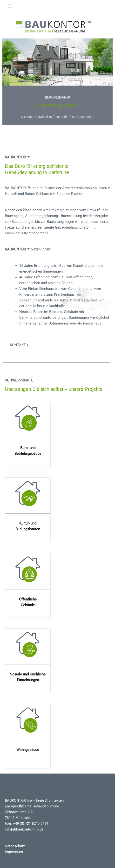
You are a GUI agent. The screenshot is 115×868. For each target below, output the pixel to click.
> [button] (102, 115)
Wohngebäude (28, 750)
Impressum (14, 852)
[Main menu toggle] (10, 6)
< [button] (93, 115)
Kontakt (19, 345)
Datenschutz (15, 846)
